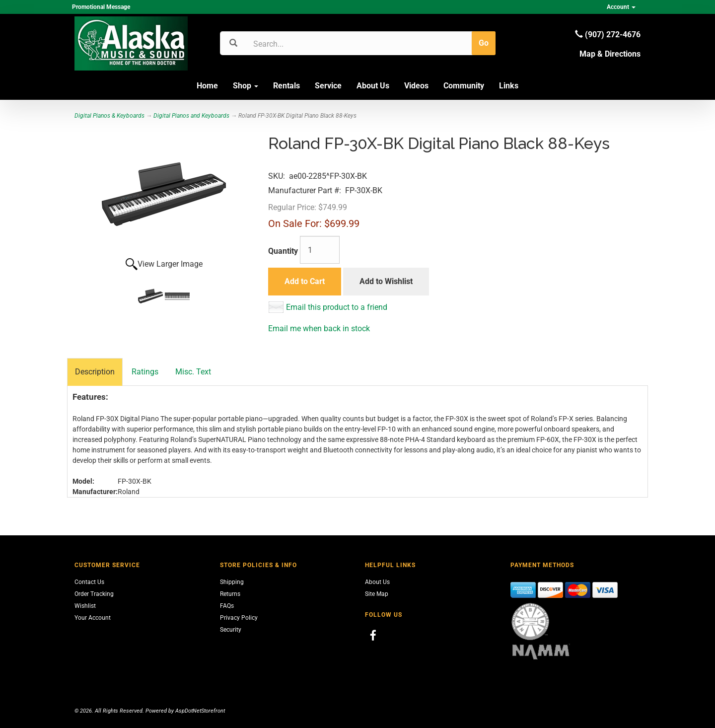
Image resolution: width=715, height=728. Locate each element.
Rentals (286, 86)
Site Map (377, 594)
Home (207, 86)
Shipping (232, 582)
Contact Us (89, 582)
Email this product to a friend (337, 307)
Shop (246, 86)
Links (509, 86)
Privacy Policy (239, 618)
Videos (416, 86)
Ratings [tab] (145, 372)
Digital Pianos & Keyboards (109, 116)
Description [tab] (95, 372)
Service (328, 86)
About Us (373, 86)
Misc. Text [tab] (193, 372)
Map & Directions (610, 54)
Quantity (283, 251)
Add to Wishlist (386, 281)
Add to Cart (305, 281)
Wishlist (85, 606)
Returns (230, 594)
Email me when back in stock (319, 328)
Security (231, 630)
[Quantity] (320, 250)
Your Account (93, 618)
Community (464, 86)
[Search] (301, 44)
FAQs (227, 606)
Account (621, 7)
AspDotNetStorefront (200, 711)
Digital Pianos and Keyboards (191, 116)
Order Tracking (94, 594)
